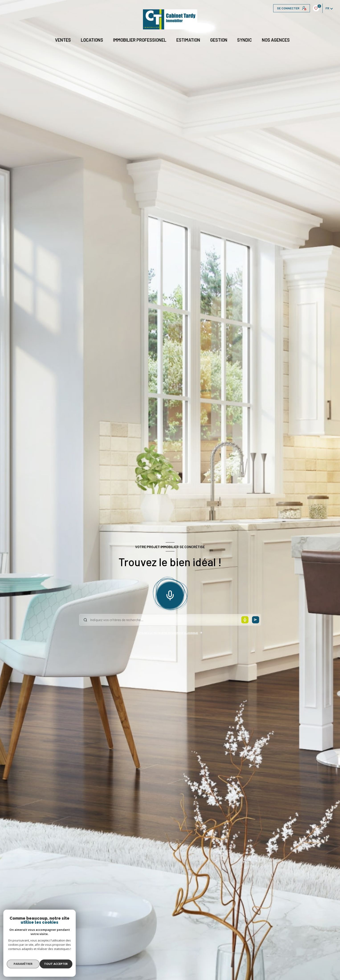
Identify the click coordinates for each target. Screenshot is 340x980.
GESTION (219, 40)
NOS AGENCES (276, 40)
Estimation (188, 40)
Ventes (63, 40)
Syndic (245, 40)
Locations (92, 40)
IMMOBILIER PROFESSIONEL (140, 40)
